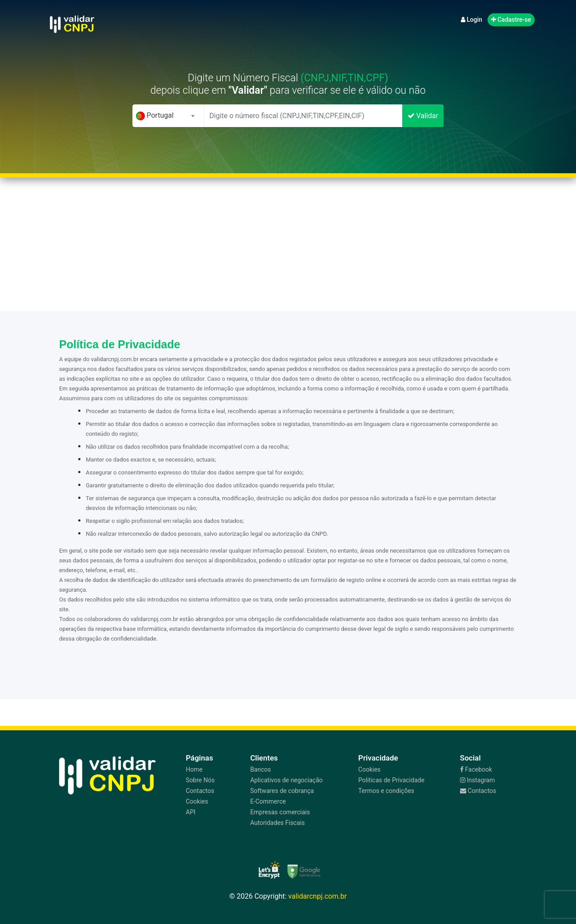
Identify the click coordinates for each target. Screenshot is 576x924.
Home (194, 769)
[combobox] (168, 116)
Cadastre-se (511, 20)
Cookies (197, 801)
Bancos (261, 769)
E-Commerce (268, 801)
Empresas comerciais (280, 812)
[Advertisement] (288, 244)
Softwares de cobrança (282, 791)
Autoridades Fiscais (278, 823)
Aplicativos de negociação (286, 780)
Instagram (478, 780)
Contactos (200, 791)
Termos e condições (386, 791)
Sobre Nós (200, 780)
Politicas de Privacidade (391, 780)
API (191, 812)
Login (472, 20)
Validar (423, 116)
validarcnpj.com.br (318, 896)
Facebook (476, 769)
